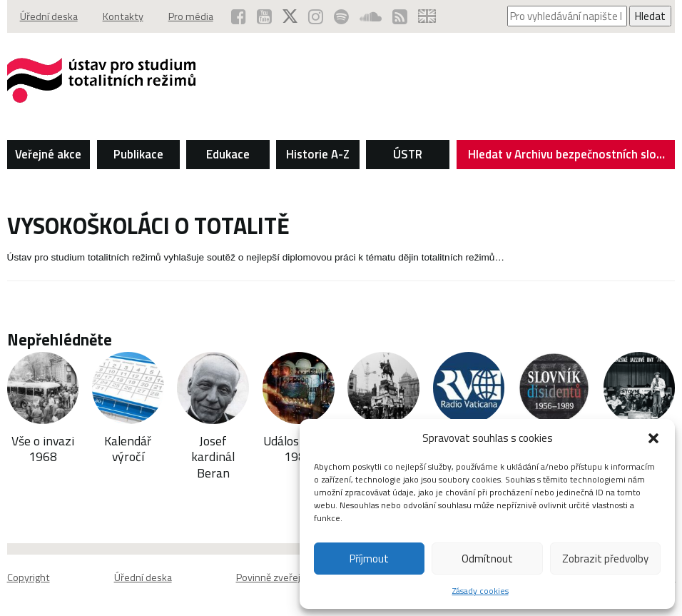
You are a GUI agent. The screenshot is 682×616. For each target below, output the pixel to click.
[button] (653, 438)
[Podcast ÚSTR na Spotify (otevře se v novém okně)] (341, 16)
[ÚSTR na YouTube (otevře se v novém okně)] (264, 16)
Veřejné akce (48, 154)
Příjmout (369, 559)
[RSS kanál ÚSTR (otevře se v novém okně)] (400, 16)
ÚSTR (408, 154)
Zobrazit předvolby (605, 559)
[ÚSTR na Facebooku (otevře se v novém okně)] (239, 16)
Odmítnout (487, 559)
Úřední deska (49, 16)
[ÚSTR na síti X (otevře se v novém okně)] (290, 16)
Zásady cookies (480, 591)
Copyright (29, 577)
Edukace (228, 154)
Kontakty (123, 16)
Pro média (191, 16)
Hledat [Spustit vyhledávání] (650, 16)
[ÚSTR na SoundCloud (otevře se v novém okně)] (371, 16)
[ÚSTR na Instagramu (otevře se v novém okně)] (316, 16)
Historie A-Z (318, 154)
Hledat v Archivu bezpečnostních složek (571, 157)
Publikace (138, 154)
